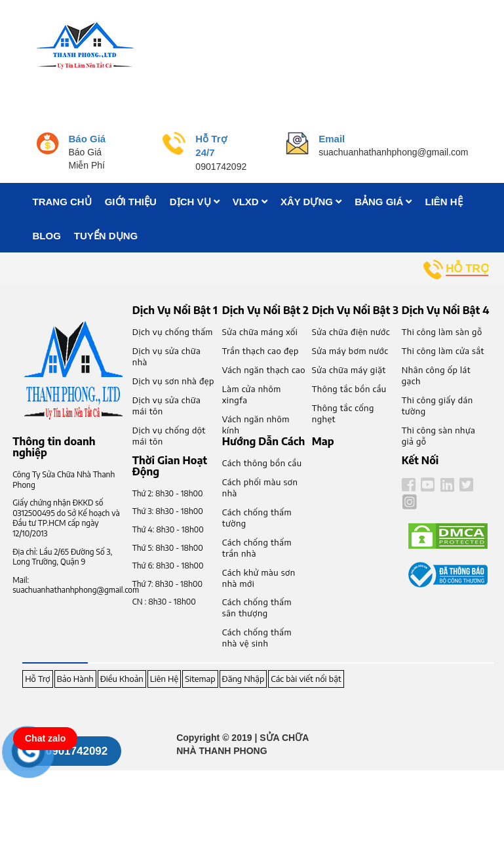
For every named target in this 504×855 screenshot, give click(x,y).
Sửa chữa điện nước (351, 332)
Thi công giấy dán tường (437, 406)
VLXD (250, 202)
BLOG (47, 236)
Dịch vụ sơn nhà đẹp (173, 381)
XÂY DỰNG (311, 202)
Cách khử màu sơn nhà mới (259, 578)
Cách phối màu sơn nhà (260, 487)
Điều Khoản (122, 679)
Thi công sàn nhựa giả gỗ (438, 436)
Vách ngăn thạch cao (264, 370)
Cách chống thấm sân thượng (257, 607)
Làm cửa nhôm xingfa (252, 394)
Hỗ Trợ (37, 679)
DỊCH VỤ (195, 202)
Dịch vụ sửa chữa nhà (166, 356)
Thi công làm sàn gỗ (442, 332)
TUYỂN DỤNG (106, 236)
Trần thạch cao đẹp (261, 351)
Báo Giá (87, 139)
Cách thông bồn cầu (262, 463)
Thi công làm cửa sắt (443, 351)
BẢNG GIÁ (383, 202)
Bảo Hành (75, 679)
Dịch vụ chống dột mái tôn (169, 436)
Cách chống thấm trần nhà (257, 548)
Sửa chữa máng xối (260, 332)
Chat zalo (45, 738)
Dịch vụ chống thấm (173, 332)
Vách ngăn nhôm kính (256, 425)
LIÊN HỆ (443, 202)
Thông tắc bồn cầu (349, 389)
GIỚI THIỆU (131, 202)
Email (332, 139)
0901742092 (77, 751)
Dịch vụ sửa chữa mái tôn (166, 406)
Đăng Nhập (243, 679)
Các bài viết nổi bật (306, 679)
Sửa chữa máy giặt (349, 370)
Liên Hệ (164, 679)
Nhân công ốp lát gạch (436, 375)
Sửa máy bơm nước (350, 351)
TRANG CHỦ (62, 202)
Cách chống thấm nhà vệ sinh (257, 638)
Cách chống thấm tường (257, 518)
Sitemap (200, 679)
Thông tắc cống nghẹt (343, 413)
